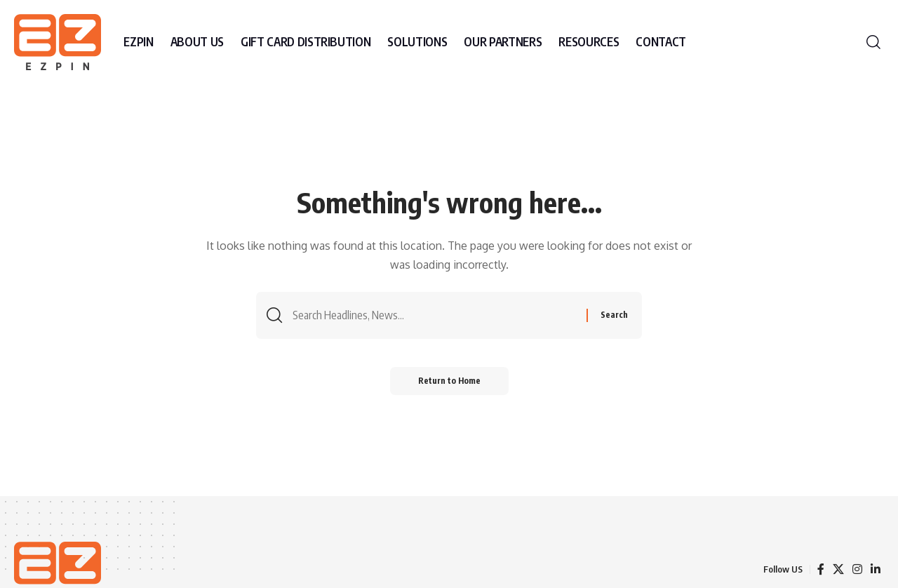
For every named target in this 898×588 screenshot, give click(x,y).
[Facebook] (821, 569)
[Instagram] (857, 569)
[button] (873, 42)
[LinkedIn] (876, 569)
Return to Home (449, 381)
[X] (838, 569)
